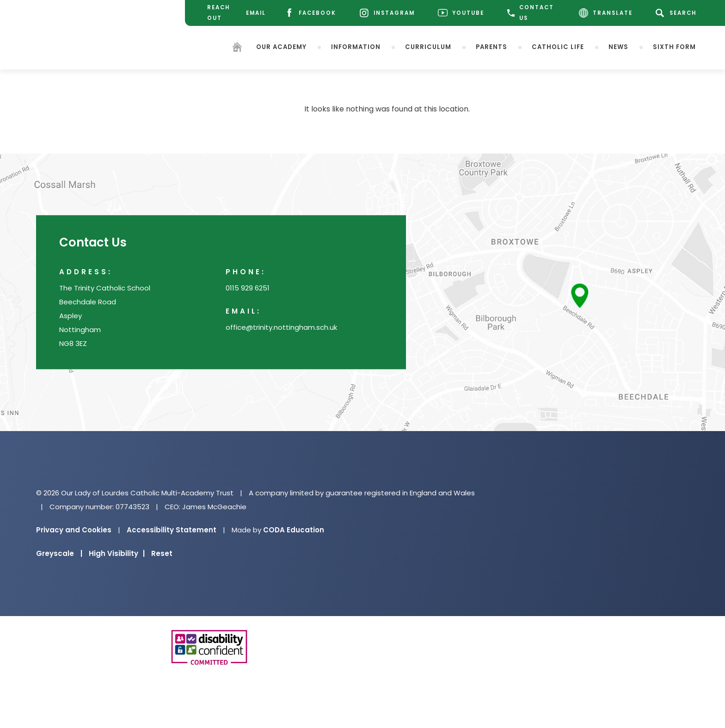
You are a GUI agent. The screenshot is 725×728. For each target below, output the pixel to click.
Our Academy (281, 46)
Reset (162, 553)
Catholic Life (558, 46)
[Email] (255, 13)
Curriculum (428, 46)
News (618, 46)
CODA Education (294, 530)
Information (356, 46)
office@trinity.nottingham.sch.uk (281, 328)
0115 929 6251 (248, 288)
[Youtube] (461, 13)
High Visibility (117, 553)
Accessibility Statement (172, 530)
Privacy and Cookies (74, 530)
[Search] (678, 13)
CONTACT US (531, 13)
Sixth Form (674, 46)
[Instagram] (387, 13)
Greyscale (59, 553)
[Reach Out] (215, 13)
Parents (492, 46)
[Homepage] (237, 48)
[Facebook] (310, 13)
